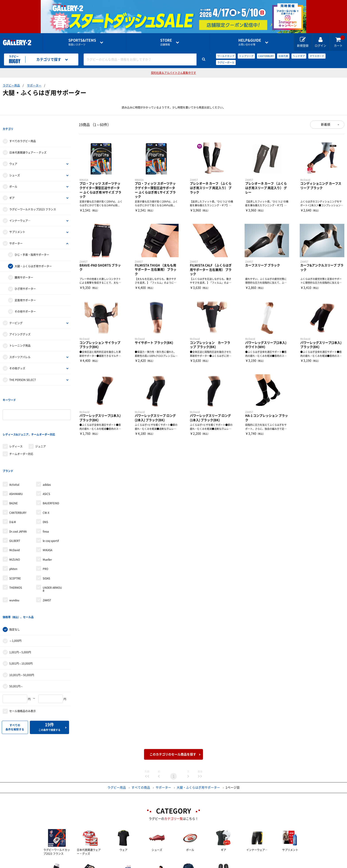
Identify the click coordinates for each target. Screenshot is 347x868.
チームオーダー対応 (21, 427)
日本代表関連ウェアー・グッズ (28, 143)
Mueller (47, 524)
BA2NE (13, 467)
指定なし (15, 584)
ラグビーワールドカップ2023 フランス (33, 200)
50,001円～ (16, 641)
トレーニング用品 (20, 337)
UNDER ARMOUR (52, 553)
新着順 (326, 124)
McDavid (14, 514)
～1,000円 (15, 596)
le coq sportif (51, 505)
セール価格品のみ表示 (23, 666)
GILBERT (15, 505)
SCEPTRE (15, 542)
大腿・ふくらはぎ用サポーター (33, 257)
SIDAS (46, 542)
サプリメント (17, 223)
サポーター (34, 85)
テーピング (16, 314)
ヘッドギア (299, 56)
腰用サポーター (24, 268)
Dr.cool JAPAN (18, 495)
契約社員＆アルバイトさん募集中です (173, 73)
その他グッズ (17, 359)
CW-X (46, 477)
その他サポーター (25, 302)
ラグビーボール (226, 62)
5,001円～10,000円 (21, 618)
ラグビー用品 (11, 85)
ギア (12, 189)
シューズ (15, 166)
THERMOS (16, 552)
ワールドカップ (226, 56)
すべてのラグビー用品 (23, 132)
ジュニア (40, 419)
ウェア (13, 155)
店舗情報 (166, 42)
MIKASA (47, 514)
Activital (14, 448)
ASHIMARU (16, 458)
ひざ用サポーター (25, 280)
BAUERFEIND (51, 467)
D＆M (13, 486)
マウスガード (317, 56)
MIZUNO (15, 524)
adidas (47, 448)
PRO (45, 533)
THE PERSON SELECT (23, 371)
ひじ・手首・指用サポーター (32, 246)
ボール (13, 178)
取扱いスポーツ (82, 42)
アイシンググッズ (20, 325)
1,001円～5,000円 (20, 607)
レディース (16, 419)
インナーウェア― (20, 212)
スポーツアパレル (20, 348)
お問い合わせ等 (250, 42)
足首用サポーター (25, 291)
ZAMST (47, 564)
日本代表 (283, 56)
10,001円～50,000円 (22, 630)
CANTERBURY (266, 56)
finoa (46, 495)
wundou (14, 564)
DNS (45, 486)
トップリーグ (246, 56)
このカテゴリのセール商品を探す (173, 709)
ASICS (46, 458)
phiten (13, 533)
